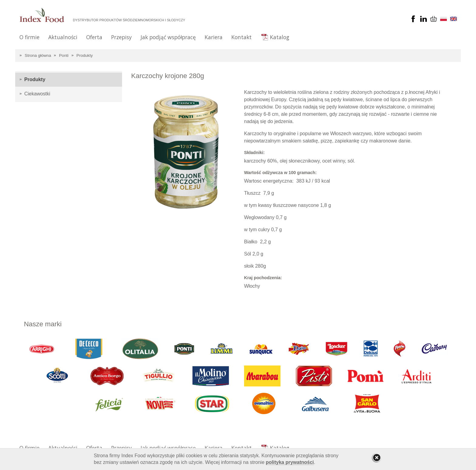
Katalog (280, 37)
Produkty (85, 55)
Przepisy (121, 37)
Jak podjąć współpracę (168, 37)
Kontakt (241, 37)
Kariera (214, 37)
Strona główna (38, 55)
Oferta (94, 37)
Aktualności (63, 37)
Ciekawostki (37, 94)
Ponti (64, 55)
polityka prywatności (290, 462)
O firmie (29, 37)
